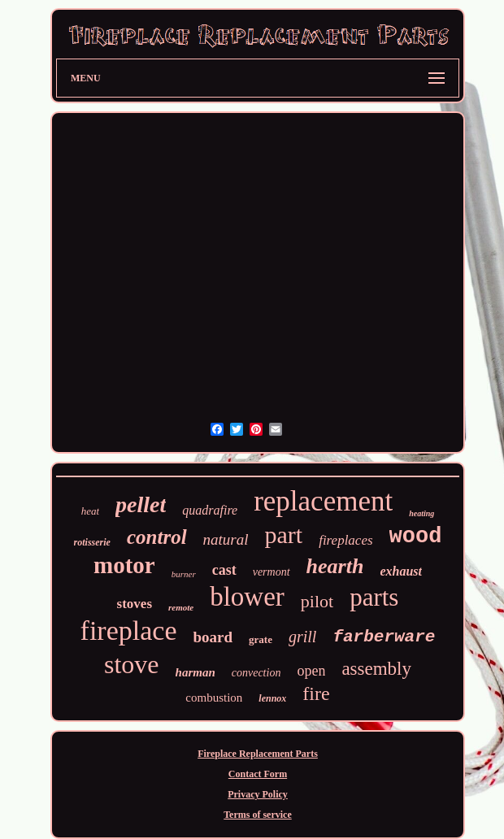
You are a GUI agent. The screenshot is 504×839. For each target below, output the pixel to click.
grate (261, 639)
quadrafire (210, 510)
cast (224, 570)
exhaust (401, 571)
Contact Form (258, 774)
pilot (317, 601)
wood (416, 537)
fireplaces (345, 540)
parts (374, 597)
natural (226, 539)
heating (421, 513)
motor (124, 565)
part (284, 535)
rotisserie (92, 542)
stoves (135, 604)
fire (316, 693)
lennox (272, 698)
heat (90, 511)
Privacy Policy (258, 794)
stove (132, 664)
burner (184, 574)
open (311, 671)
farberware (384, 637)
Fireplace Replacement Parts (258, 754)
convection (256, 673)
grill (302, 637)
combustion (214, 698)
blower (247, 597)
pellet (141, 504)
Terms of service (258, 815)
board (213, 637)
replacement (323, 501)
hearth (335, 566)
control (157, 537)
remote (181, 607)
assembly (376, 669)
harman (196, 672)
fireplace (129, 630)
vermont (272, 572)
